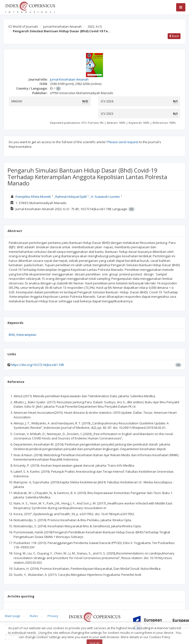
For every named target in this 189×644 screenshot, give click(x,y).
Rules (34, 616)
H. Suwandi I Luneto (106, 197)
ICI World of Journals (23, 26)
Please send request (123, 142)
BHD (12, 335)
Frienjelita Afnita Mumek (34, 197)
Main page (13, 616)
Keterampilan (26, 335)
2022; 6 (95, 26)
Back (174, 36)
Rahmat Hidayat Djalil (71, 197)
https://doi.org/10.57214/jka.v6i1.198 (37, 365)
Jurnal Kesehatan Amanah (62, 26)
